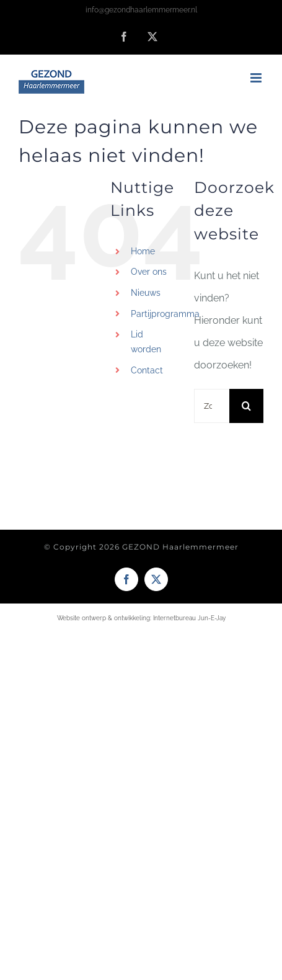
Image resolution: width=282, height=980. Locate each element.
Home (143, 251)
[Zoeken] (246, 406)
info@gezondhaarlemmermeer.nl (141, 10)
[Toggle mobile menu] (257, 78)
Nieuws (146, 293)
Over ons (149, 272)
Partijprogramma (165, 314)
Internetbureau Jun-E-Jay (189, 618)
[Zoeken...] (212, 406)
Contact (147, 370)
